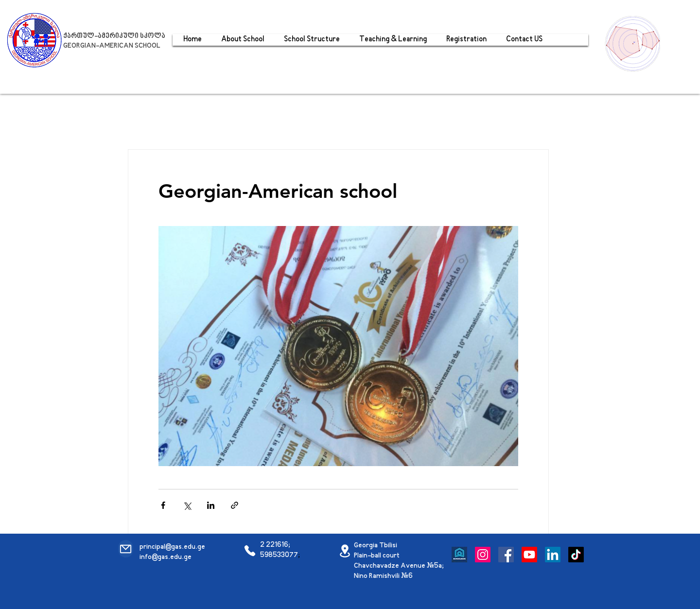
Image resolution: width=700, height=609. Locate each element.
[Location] (345, 551)
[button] (393, 40)
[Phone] (250, 551)
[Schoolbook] (459, 555)
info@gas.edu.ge (166, 557)
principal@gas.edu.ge (172, 547)
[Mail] (126, 549)
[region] (635, 43)
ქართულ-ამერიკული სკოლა (114, 36)
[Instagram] (483, 555)
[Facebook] (506, 555)
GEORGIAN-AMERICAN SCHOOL (112, 46)
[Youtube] (529, 555)
